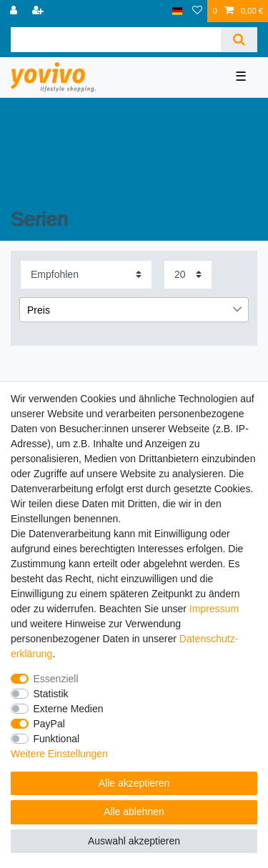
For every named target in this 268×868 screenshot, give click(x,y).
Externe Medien (69, 709)
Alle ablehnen (134, 812)
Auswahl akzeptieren (134, 841)
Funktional (57, 739)
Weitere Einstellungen (59, 754)
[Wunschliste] (197, 11)
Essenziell (56, 679)
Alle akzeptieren (134, 783)
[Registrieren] (39, 11)
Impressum (214, 609)
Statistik (51, 694)
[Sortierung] (86, 275)
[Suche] (239, 40)
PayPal (49, 724)
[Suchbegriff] (116, 40)
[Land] (178, 11)
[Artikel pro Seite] (188, 275)
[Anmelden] (15, 11)
